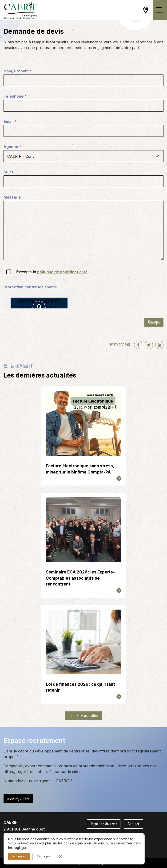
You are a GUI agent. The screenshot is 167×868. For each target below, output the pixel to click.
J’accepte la (51, 272)
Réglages (44, 856)
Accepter (19, 856)
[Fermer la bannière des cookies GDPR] (60, 856)
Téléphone (15, 96)
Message (12, 197)
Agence (12, 147)
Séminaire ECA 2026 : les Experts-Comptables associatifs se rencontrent (80, 578)
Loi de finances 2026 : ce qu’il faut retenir (80, 687)
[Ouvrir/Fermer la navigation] (160, 10)
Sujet (8, 172)
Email (10, 122)
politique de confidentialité (62, 272)
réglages (21, 848)
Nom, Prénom (18, 71)
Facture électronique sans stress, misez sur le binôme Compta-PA (80, 469)
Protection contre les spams (30, 287)
